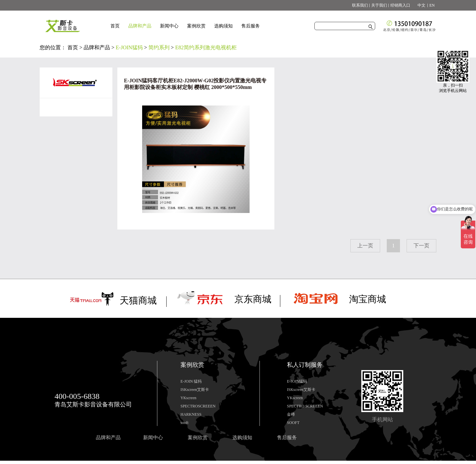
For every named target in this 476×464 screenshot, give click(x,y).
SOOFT (293, 423)
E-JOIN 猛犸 (191, 381)
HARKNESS (191, 414)
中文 (419, 5)
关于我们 (379, 5)
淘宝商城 (368, 299)
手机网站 (382, 420)
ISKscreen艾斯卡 (195, 390)
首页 (115, 26)
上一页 (365, 246)
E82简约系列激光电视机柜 (206, 47)
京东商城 (253, 299)
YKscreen (188, 398)
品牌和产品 (97, 47)
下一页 (421, 246)
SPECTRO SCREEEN (305, 406)
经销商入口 (400, 5)
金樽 (291, 414)
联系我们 (360, 5)
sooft (184, 423)
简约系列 (159, 47)
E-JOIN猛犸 (129, 47)
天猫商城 (138, 300)
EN (432, 5)
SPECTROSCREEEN (198, 406)
